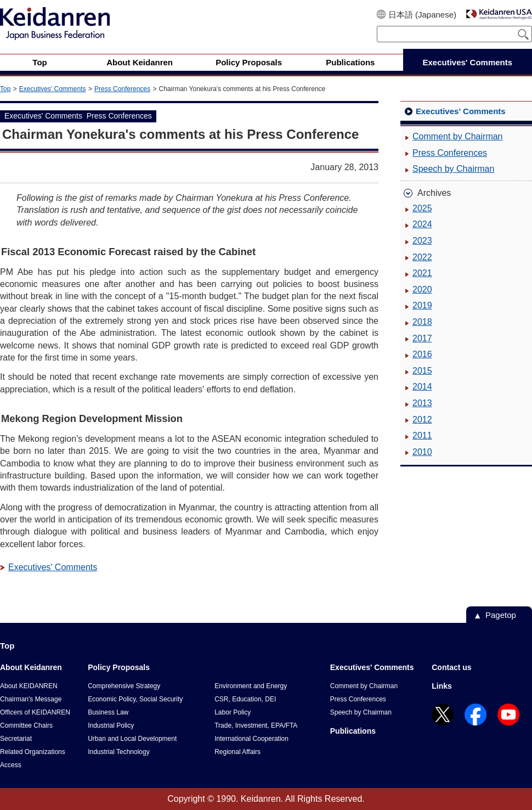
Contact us (451, 667)
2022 (422, 257)
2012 (422, 420)
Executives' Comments (53, 89)
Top (5, 89)
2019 (422, 305)
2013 (422, 403)
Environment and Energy (251, 686)
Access (11, 765)
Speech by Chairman (453, 169)
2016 (422, 354)
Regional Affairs (237, 752)
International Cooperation (251, 739)
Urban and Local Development (132, 739)
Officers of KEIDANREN (35, 712)
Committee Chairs (26, 725)
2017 (422, 338)
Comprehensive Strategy (124, 686)
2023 (422, 241)
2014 (422, 387)
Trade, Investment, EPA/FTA (256, 725)
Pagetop (501, 615)
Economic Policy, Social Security (135, 699)
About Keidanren (31, 667)
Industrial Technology (119, 752)
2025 (422, 208)
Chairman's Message (31, 699)
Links (442, 686)
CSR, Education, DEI (245, 699)
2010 (422, 452)
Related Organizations (33, 752)
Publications (353, 731)
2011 (422, 435)
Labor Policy (233, 712)
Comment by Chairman (458, 136)
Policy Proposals (119, 667)
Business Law (108, 712)
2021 (422, 273)
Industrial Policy (111, 725)
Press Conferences (122, 89)
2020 (422, 289)
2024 (422, 224)
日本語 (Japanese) (422, 15)
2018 (422, 322)
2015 (422, 371)
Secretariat (16, 739)
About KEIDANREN (29, 686)
